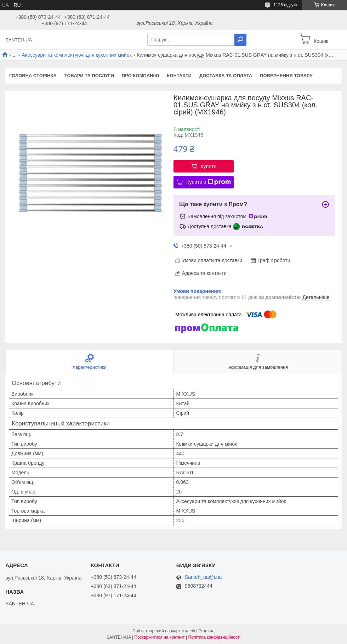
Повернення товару (286, 76)
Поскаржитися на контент (159, 637)
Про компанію (141, 76)
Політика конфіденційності (215, 637)
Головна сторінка (33, 76)
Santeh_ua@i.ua (203, 577)
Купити (209, 166)
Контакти (179, 76)
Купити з (208, 182)
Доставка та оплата (226, 76)
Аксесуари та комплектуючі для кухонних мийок (77, 55)
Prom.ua (207, 631)
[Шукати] (240, 40)
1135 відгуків (286, 5)
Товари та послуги (89, 76)
